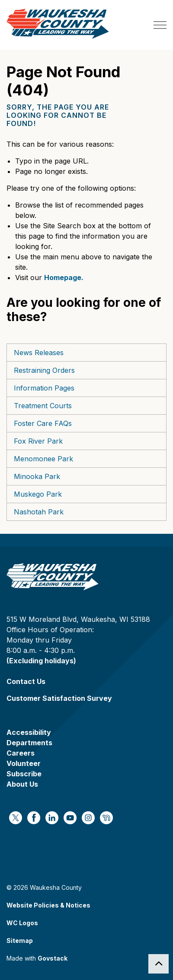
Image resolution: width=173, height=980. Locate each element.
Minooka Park (37, 476)
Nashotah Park (39, 512)
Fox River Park (38, 441)
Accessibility (29, 732)
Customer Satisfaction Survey (59, 698)
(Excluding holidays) (41, 661)
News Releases (39, 353)
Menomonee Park (43, 459)
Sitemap (20, 941)
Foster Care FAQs (43, 423)
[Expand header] (160, 25)
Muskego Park (38, 494)
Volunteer (24, 763)
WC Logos (22, 923)
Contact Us (26, 681)
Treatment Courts (43, 406)
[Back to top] (159, 964)
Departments (29, 743)
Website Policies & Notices (48, 905)
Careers (21, 753)
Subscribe (24, 774)
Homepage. (64, 277)
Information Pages (44, 388)
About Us (22, 784)
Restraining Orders (44, 370)
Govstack (53, 958)
